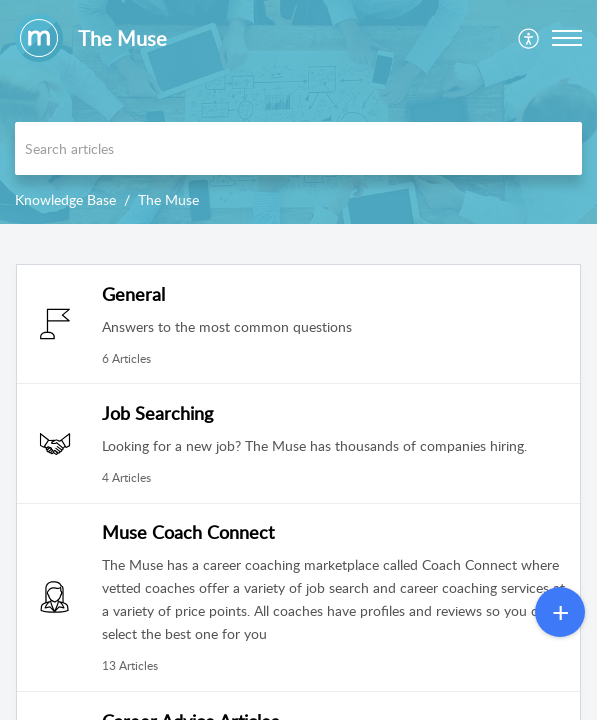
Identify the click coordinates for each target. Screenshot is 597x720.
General (133, 294)
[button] (529, 38)
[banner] (298, 112)
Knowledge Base (65, 199)
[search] (298, 148)
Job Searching (157, 413)
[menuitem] (529, 38)
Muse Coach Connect (188, 532)
